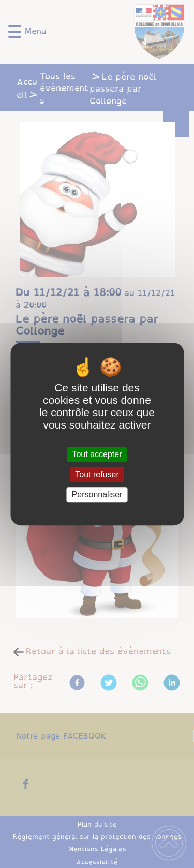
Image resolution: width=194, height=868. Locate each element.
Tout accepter (97, 454)
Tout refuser (97, 474)
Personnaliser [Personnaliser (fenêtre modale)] (97, 495)
